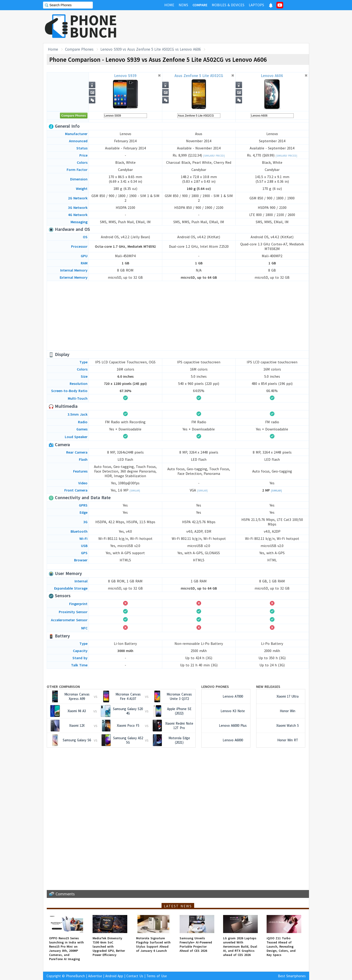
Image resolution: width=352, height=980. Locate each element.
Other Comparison (63, 686)
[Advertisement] (225, 27)
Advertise (95, 976)
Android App (114, 976)
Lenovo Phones (215, 686)
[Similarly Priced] (214, 156)
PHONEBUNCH (93, 26)
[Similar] (135, 491)
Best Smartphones (292, 976)
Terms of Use (157, 976)
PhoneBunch (75, 976)
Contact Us (135, 976)
